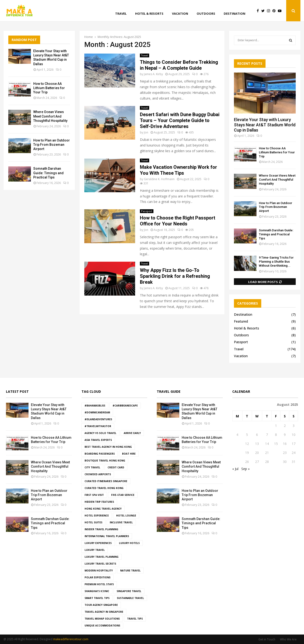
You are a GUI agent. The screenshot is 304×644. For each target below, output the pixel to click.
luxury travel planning (102, 557)
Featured (241, 321)
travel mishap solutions (102, 619)
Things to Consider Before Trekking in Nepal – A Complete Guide (179, 65)
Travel (121, 14)
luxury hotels (129, 543)
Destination (235, 14)
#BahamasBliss (95, 406)
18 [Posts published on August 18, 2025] (237, 453)
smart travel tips (97, 598)
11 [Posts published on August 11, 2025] (237, 444)
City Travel (92, 467)
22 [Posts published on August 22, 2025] (276, 453)
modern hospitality (99, 571)
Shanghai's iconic (97, 591)
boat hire (129, 454)
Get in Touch (267, 639)
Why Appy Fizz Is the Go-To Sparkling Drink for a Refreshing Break (175, 276)
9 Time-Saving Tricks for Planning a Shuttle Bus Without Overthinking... (276, 262)
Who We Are (288, 639)
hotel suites (93, 522)
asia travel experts (98, 440)
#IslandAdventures (98, 419)
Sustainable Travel (130, 598)
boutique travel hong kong (105, 461)
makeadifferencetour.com (71, 639)
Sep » (245, 469)
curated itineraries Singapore (106, 481)
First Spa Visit (94, 495)
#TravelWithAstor (98, 426)
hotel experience (97, 516)
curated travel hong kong (104, 488)
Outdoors (206, 14)
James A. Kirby (153, 74)
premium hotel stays (99, 584)
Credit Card (116, 467)
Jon (146, 132)
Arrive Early (132, 433)
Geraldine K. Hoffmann (159, 179)
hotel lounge (126, 516)
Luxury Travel (95, 550)
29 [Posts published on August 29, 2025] (276, 462)
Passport (147, 211)
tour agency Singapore (101, 605)
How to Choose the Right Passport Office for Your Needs (178, 221)
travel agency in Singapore (104, 612)
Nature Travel (130, 571)
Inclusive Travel (121, 522)
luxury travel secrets (100, 564)
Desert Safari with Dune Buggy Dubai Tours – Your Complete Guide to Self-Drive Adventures (180, 120)
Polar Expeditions (97, 577)
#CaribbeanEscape (125, 406)
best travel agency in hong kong (108, 447)
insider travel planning (101, 529)
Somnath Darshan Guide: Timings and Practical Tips (48, 173)
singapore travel (129, 591)
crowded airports (98, 474)
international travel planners (107, 536)
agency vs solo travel (100, 433)
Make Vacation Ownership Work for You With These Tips (178, 170)
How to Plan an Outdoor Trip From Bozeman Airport (52, 145)
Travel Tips (135, 619)
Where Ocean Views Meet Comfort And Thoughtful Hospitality (50, 116)
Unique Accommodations (102, 626)
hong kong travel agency (103, 509)
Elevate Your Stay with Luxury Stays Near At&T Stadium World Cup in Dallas (265, 125)
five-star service (123, 495)
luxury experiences (98, 543)
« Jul (235, 469)
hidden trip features (99, 502)
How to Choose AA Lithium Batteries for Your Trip (49, 88)
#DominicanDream (97, 412)
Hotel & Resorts (149, 14)
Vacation (180, 14)
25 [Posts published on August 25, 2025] (237, 462)
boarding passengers (100, 454)
